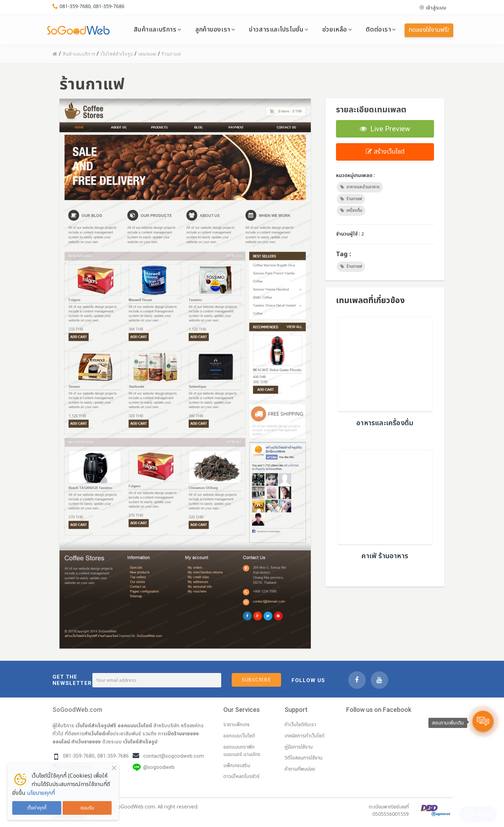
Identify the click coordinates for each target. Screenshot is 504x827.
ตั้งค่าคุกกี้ (37, 808)
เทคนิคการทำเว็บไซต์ (304, 736)
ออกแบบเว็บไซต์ (135, 726)
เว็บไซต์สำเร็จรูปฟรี (96, 726)
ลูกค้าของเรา (213, 29)
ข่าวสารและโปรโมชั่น (276, 29)
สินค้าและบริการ (155, 29)
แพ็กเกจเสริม (237, 766)
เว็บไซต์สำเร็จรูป (140, 742)
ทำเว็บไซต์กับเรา (300, 725)
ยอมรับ (87, 808)
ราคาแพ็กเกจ (236, 725)
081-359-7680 (75, 6)
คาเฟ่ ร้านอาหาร (385, 556)
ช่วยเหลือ (335, 29)
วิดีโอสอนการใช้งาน (303, 758)
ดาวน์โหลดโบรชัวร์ (241, 776)
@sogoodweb (159, 767)
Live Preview (385, 129)
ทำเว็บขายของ (86, 742)
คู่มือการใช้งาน (299, 747)
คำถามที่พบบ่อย (300, 769)
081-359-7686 (109, 6)
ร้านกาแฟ (354, 199)
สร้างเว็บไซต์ (385, 152)
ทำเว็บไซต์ (95, 734)
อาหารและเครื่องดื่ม (385, 423)
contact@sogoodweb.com (174, 756)
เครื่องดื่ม (354, 210)
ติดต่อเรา (378, 29)
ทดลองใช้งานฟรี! (429, 30)
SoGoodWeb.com (77, 710)
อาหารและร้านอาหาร (363, 187)
